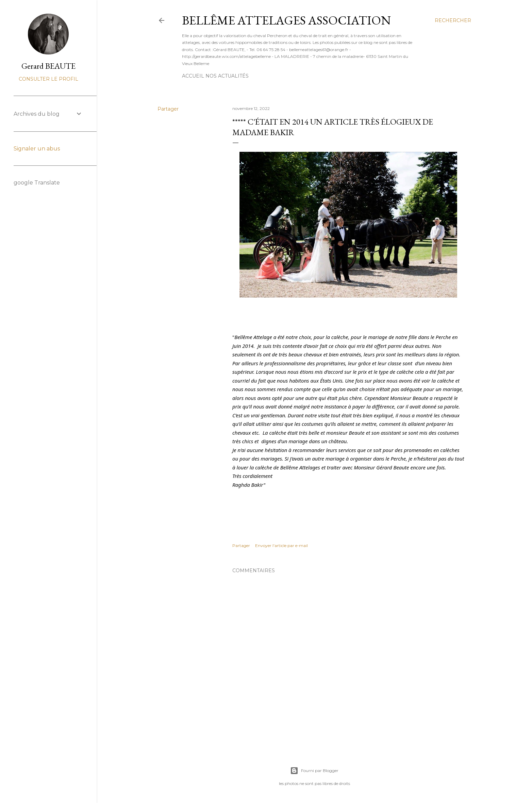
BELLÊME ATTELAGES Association (286, 20)
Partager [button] (168, 109)
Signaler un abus (37, 149)
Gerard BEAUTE (48, 66)
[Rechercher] (453, 20)
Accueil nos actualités (215, 76)
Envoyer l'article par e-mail (281, 545)
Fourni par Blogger (314, 771)
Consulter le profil (48, 79)
